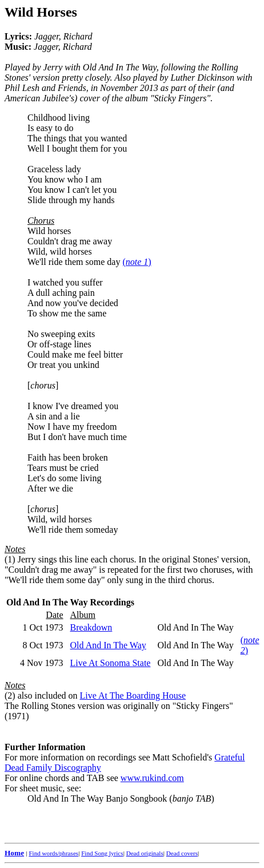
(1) (10, 559)
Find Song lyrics (102, 853)
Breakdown (91, 627)
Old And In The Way (108, 645)
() (137, 262)
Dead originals (145, 853)
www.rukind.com (152, 778)
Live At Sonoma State (111, 663)
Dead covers (182, 853)
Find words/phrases (53, 853)
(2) (10, 695)
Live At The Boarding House (133, 695)
